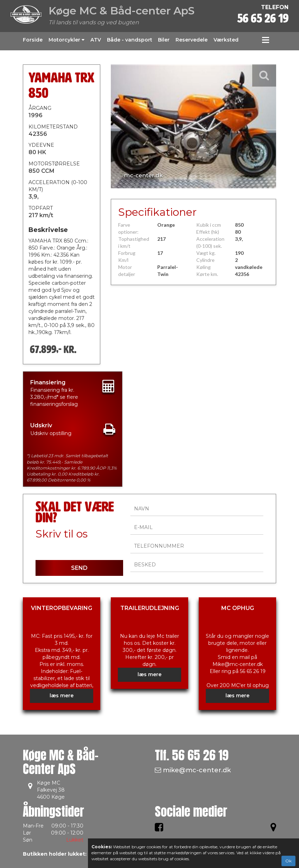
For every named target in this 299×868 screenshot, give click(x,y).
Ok (288, 861)
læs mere (62, 696)
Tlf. (192, 755)
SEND (79, 568)
